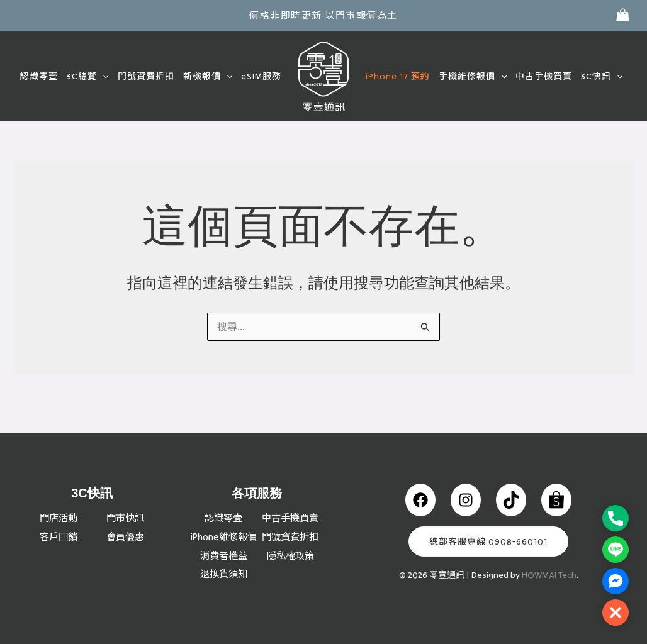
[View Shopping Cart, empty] (622, 15)
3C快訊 (602, 76)
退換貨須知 (223, 574)
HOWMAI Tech (549, 557)
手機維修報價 (473, 76)
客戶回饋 (59, 518)
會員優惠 (125, 518)
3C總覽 (87, 76)
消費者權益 (223, 555)
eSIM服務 (261, 76)
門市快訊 (125, 499)
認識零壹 (39, 76)
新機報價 (208, 76)
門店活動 (59, 499)
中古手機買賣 (544, 76)
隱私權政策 (290, 555)
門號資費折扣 (146, 76)
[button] (103, 76)
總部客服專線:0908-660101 (488, 523)
